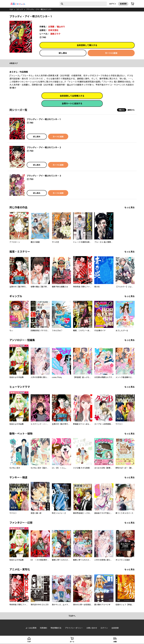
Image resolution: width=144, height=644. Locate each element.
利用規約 (43, 628)
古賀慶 (51, 27)
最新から (131, 110)
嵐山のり (61, 27)
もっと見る (130, 207)
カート (72, 642)
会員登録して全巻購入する (72, 96)
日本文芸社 (53, 30)
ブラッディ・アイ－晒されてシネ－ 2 (44, 147)
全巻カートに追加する (72, 103)
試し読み (63, 53)
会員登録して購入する (87, 45)
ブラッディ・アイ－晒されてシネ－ (39, 9)
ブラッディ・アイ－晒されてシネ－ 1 (44, 119)
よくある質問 (31, 628)
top (11, 9)
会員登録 (123, 4)
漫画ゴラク (55, 34)
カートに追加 (111, 53)
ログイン (113, 4)
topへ (72, 616)
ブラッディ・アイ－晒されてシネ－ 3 (44, 176)
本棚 (115, 642)
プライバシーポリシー (74, 628)
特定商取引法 (56, 628)
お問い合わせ (92, 628)
